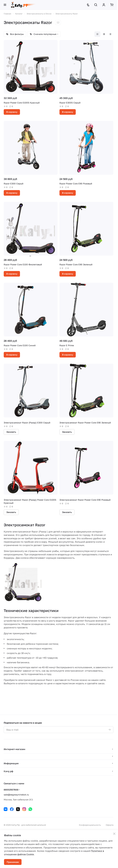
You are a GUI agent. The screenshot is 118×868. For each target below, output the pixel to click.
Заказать (11, 432)
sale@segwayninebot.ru (16, 795)
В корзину (12, 112)
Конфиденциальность (90, 825)
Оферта (110, 825)
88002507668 (11, 790)
